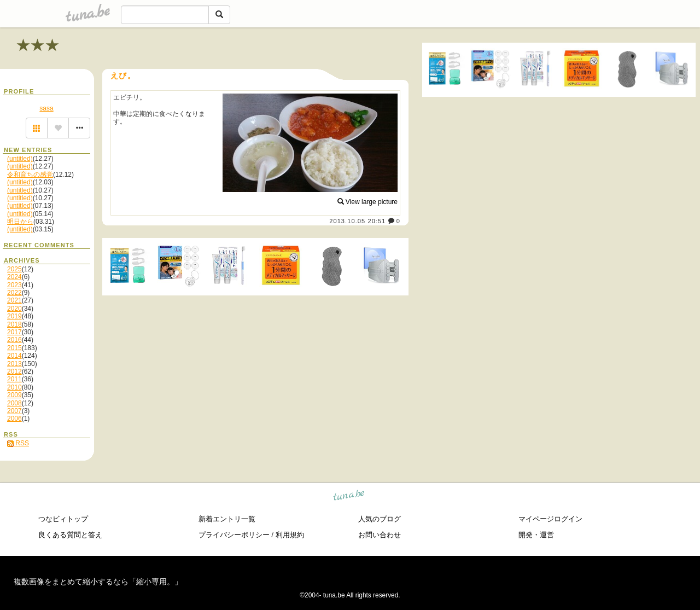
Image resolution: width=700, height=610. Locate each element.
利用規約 (290, 535)
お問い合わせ (380, 535)
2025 (14, 269)
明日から (20, 222)
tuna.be (349, 497)
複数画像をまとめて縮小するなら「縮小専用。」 (98, 582)
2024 (14, 277)
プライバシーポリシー (234, 535)
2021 (14, 300)
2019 (14, 316)
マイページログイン (550, 519)
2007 (14, 411)
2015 (14, 348)
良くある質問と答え (70, 535)
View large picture (368, 202)
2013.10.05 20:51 (357, 221)
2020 (14, 309)
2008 (14, 403)
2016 (14, 340)
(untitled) (20, 159)
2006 (14, 419)
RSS (18, 443)
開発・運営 (536, 535)
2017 (14, 332)
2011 (14, 379)
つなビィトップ (63, 519)
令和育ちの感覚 (30, 175)
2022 (14, 293)
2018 (14, 324)
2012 (14, 371)
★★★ (38, 45)
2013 (14, 364)
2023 (14, 285)
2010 (14, 387)
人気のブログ (380, 519)
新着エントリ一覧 (227, 519)
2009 (14, 395)
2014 (14, 356)
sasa (46, 108)
